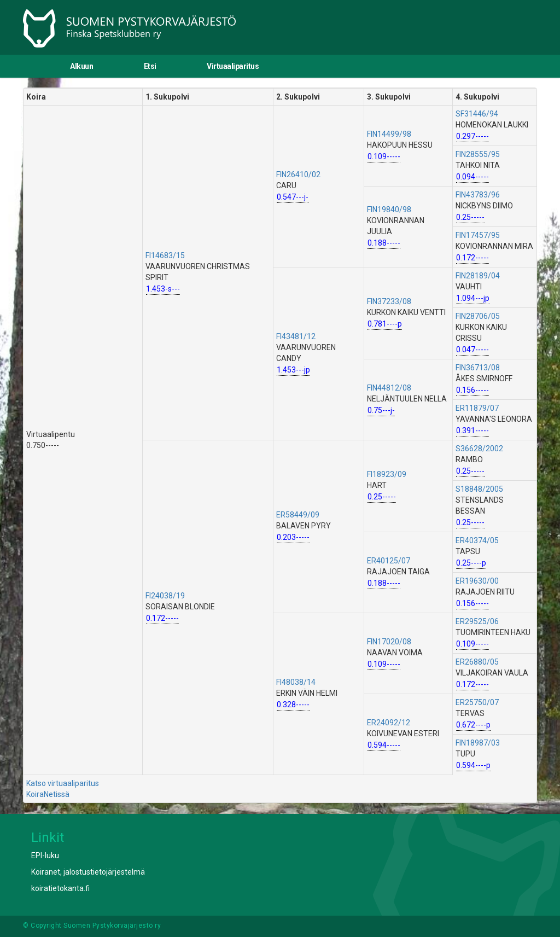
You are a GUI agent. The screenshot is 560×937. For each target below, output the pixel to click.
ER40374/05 (477, 540)
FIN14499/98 (389, 134)
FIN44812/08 (389, 388)
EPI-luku (45, 855)
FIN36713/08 (478, 368)
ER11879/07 (477, 408)
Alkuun (81, 66)
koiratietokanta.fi (60, 888)
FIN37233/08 (389, 301)
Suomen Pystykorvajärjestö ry (112, 926)
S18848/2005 (479, 489)
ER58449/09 (298, 515)
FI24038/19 (165, 596)
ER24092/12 (389, 723)
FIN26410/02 (298, 174)
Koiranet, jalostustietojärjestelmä (88, 872)
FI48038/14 (296, 682)
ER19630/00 (477, 581)
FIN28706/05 (478, 316)
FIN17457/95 (478, 235)
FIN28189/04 (478, 276)
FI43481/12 (296, 336)
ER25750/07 (477, 702)
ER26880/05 (477, 662)
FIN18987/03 (478, 743)
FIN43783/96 (478, 195)
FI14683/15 (165, 255)
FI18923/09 (387, 474)
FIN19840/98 (389, 209)
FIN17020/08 (389, 642)
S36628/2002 (479, 449)
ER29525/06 (477, 621)
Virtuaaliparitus (233, 66)
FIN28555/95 (478, 154)
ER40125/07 (389, 561)
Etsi (150, 66)
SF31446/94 (477, 114)
